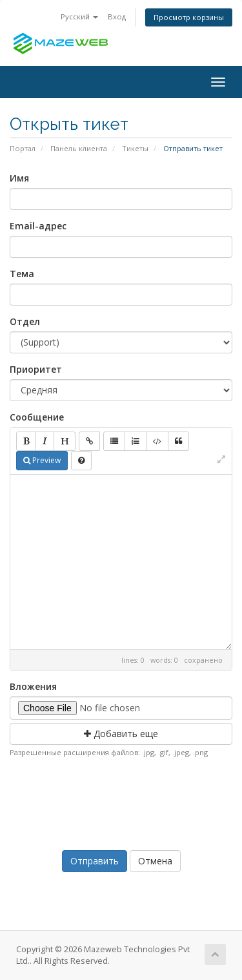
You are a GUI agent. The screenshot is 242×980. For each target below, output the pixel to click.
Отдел (25, 321)
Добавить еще (121, 734)
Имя (19, 178)
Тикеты (135, 148)
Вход (117, 16)
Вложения (33, 686)
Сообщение (37, 417)
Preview (42, 460)
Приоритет (36, 369)
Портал (23, 148)
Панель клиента (79, 148)
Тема (22, 274)
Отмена (155, 861)
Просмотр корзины (189, 17)
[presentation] (123, 801)
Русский (79, 16)
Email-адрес (38, 226)
